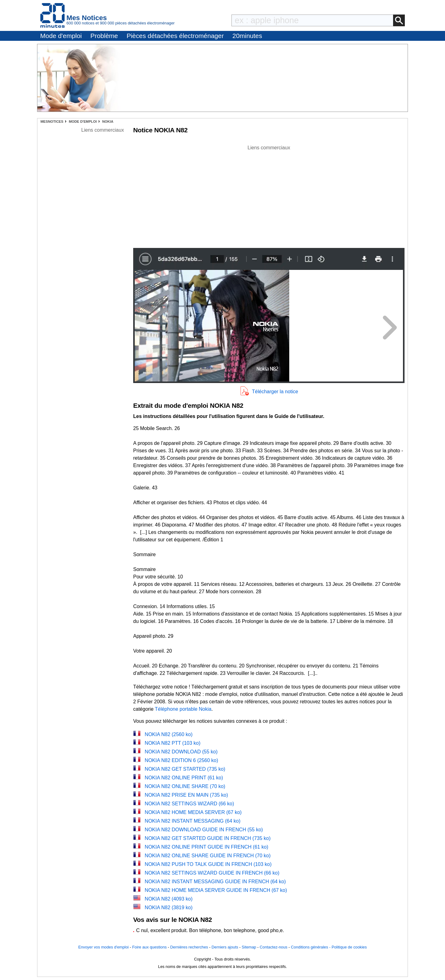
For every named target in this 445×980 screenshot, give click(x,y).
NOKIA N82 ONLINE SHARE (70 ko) (185, 786)
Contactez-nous (273, 947)
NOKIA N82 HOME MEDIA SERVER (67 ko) (193, 812)
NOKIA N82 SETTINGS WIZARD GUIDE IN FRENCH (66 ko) (212, 873)
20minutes (247, 36)
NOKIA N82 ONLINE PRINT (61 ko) (184, 778)
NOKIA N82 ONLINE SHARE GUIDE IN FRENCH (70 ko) (208, 856)
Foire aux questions (150, 947)
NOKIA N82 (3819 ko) (169, 908)
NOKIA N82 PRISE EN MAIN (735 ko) (186, 795)
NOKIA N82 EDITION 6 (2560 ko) (181, 760)
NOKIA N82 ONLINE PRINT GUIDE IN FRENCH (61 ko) (206, 847)
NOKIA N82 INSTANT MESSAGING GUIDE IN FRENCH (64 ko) (215, 882)
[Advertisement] (269, 195)
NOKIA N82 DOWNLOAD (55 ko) (181, 752)
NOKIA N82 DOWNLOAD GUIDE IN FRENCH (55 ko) (204, 830)
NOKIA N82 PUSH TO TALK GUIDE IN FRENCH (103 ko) (208, 864)
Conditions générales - (311, 947)
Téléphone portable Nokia (183, 709)
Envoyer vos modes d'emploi (103, 947)
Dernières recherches (189, 947)
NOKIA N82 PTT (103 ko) (172, 743)
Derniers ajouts (225, 947)
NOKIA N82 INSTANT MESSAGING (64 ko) (193, 821)
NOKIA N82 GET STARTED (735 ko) (185, 769)
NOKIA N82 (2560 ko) (169, 734)
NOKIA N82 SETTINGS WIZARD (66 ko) (189, 804)
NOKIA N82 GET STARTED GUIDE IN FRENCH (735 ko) (208, 838)
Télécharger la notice (275, 392)
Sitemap (249, 947)
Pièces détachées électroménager (175, 36)
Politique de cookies (349, 947)
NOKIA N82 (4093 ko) (169, 899)
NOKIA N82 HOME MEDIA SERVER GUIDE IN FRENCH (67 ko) (216, 890)
